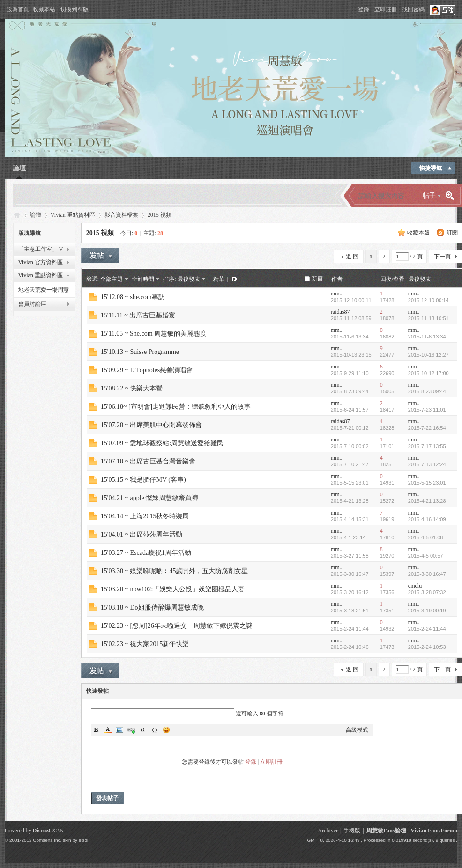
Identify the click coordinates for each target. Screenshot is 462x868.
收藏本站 (44, 9)
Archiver (328, 831)
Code (155, 730)
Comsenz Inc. (47, 840)
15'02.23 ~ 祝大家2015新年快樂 (145, 644)
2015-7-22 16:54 (427, 428)
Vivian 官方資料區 (41, 262)
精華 (219, 279)
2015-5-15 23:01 (427, 483)
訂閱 (452, 233)
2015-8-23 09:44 (427, 391)
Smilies (166, 730)
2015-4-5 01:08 (426, 537)
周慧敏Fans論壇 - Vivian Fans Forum (412, 831)
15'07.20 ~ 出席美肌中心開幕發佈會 (152, 425)
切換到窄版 (75, 9)
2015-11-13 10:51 (428, 318)
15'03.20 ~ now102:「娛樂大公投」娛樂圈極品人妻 (173, 589)
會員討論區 (32, 304)
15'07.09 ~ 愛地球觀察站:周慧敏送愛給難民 (162, 443)
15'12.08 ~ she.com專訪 (133, 297)
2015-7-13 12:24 (427, 464)
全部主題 (112, 279)
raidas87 (340, 312)
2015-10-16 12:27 (428, 355)
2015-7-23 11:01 (427, 410)
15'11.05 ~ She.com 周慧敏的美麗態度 (154, 334)
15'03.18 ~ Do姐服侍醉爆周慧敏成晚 (152, 607)
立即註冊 (386, 9)
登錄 (364, 9)
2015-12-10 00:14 (428, 300)
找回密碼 (413, 9)
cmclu (415, 586)
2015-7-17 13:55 (427, 446)
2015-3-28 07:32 (427, 592)
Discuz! (42, 831)
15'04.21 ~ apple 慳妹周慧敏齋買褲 (149, 498)
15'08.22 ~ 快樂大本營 (132, 388)
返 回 (352, 257)
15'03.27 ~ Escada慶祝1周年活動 (146, 553)
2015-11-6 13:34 (427, 337)
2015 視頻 (100, 233)
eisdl (83, 840)
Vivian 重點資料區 (73, 215)
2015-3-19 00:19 (427, 611)
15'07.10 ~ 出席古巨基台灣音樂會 (148, 461)
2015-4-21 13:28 (427, 501)
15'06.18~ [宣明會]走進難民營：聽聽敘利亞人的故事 (176, 407)
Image (119, 730)
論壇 (19, 168)
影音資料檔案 (121, 215)
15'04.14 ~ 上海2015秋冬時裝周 (145, 516)
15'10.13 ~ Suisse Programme (140, 352)
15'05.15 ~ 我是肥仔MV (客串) (143, 480)
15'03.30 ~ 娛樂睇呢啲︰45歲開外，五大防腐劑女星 (175, 571)
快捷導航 (431, 168)
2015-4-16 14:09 (427, 519)
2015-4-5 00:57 (426, 556)
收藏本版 (418, 233)
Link (131, 730)
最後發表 (189, 279)
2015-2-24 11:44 (427, 629)
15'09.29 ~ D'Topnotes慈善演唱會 (147, 370)
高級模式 (357, 730)
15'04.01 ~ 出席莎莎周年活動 (142, 534)
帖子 (429, 195)
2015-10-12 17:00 (428, 373)
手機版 (352, 831)
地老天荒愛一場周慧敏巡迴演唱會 (44, 291)
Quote (143, 730)
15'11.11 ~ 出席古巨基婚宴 (138, 315)
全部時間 (143, 279)
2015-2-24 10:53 (427, 647)
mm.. (337, 294)
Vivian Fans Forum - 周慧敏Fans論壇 (17, 215)
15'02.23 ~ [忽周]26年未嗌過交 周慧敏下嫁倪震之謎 (177, 626)
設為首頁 (18, 9)
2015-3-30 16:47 (427, 574)
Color (108, 730)
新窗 (317, 279)
